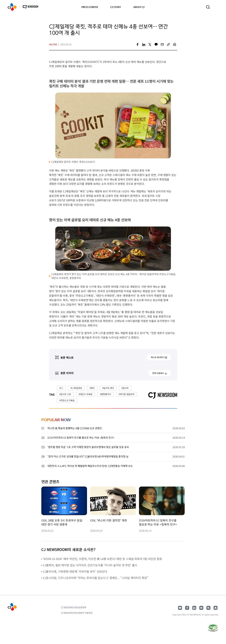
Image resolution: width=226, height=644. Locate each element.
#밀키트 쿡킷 (108, 388)
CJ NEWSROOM (12, 7)
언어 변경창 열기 (216, 7)
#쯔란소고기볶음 (67, 400)
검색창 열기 (208, 7)
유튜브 (180, 608)
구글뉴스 (208, 608)
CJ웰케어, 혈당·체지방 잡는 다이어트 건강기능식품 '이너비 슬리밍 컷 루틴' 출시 (90, 565)
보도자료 (53, 44)
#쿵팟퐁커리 (106, 394)
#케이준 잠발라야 (126, 394)
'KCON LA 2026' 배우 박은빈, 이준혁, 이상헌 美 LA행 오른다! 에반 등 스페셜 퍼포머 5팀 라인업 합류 (102, 559)
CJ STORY (116, 7)
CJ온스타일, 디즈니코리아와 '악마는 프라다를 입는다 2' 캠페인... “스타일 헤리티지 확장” (96, 578)
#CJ (61, 388)
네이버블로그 (201, 608)
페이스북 (187, 608)
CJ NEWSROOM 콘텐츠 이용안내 (77, 613)
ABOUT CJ (139, 7)
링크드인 (194, 608)
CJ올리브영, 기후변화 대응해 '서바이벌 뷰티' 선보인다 (75, 571)
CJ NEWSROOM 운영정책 (74, 607)
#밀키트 (125, 388)
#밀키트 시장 (65, 394)
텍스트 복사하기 (158, 357)
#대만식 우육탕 (86, 394)
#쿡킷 (92, 388)
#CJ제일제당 (76, 388)
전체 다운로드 (158, 373)
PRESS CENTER (90, 7)
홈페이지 (216, 608)
